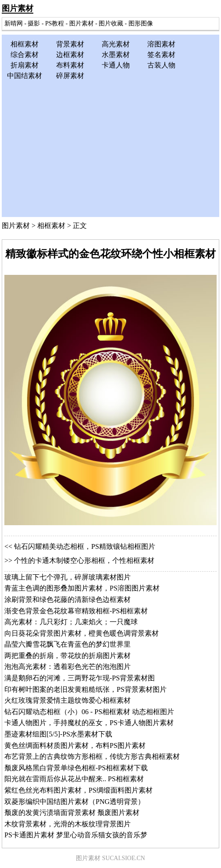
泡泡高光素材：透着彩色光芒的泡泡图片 (68, 667)
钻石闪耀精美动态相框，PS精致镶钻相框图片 (85, 546)
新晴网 (14, 23)
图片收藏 (111, 23)
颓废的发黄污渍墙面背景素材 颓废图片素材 (72, 813)
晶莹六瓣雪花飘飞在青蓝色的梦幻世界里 (68, 644)
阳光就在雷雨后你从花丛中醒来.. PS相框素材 (74, 779)
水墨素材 (116, 55)
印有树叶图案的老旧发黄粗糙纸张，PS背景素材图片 (86, 689)
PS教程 (55, 23)
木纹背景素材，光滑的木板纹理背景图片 (68, 824)
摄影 (34, 23)
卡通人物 (116, 65)
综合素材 (25, 55)
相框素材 (25, 44)
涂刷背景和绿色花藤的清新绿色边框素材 (68, 599)
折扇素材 (25, 65)
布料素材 (70, 65)
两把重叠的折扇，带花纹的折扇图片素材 (68, 656)
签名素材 (161, 55)
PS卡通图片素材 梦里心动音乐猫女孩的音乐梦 (76, 835)
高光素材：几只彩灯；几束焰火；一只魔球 (71, 622)
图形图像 (141, 23)
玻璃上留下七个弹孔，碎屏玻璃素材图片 (68, 577)
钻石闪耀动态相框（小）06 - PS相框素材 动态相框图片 (89, 712)
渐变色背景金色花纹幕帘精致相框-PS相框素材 (76, 611)
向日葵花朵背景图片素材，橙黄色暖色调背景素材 (82, 633)
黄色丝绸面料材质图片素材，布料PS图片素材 (75, 745)
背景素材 (70, 44)
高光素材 (116, 44)
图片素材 (18, 8)
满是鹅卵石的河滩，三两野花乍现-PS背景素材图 (80, 678)
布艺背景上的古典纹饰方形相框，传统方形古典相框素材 (92, 756)
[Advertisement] (110, 147)
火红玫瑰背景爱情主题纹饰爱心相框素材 (68, 700)
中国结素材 (25, 76)
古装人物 (161, 65)
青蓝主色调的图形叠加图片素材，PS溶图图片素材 (82, 588)
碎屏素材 (70, 76)
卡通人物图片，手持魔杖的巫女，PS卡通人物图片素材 (89, 723)
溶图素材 (161, 44)
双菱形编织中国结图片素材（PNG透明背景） (75, 802)
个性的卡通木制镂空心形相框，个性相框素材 (84, 560)
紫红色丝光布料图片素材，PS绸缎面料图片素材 (78, 790)
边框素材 (70, 55)
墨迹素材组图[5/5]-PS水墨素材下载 (58, 734)
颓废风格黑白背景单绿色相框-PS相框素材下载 (76, 768)
